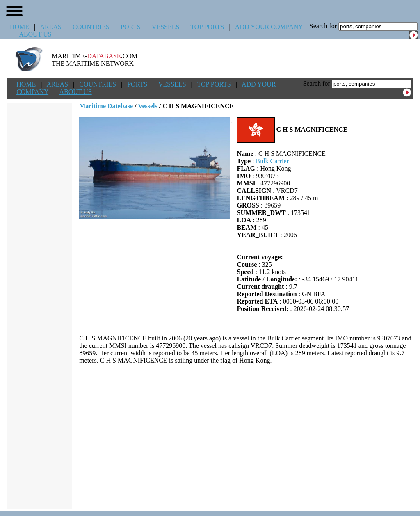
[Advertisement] (246, 436)
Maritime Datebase (106, 106)
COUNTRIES (91, 27)
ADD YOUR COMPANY (269, 27)
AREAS (50, 27)
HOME (19, 27)
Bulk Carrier (272, 161)
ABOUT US (35, 34)
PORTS (131, 27)
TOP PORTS (207, 27)
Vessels (147, 106)
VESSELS (166, 27)
